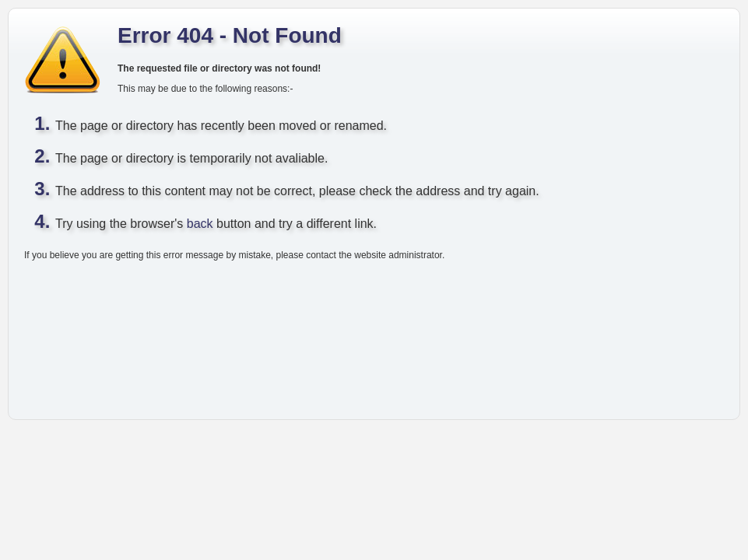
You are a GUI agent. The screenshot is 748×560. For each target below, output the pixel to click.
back (200, 224)
